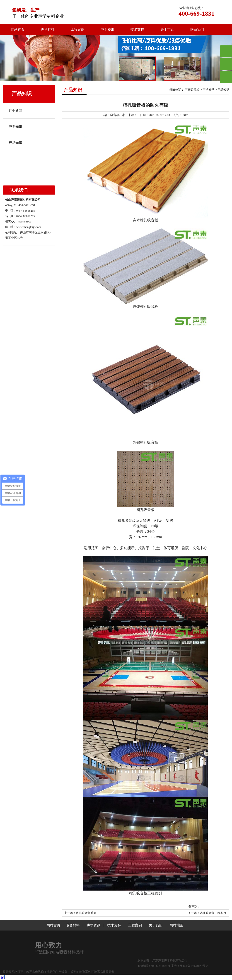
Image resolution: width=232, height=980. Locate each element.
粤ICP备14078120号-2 (194, 966)
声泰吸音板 (192, 90)
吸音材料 (73, 925)
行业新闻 (15, 111)
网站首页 (18, 30)
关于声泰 (167, 30)
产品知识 (15, 143)
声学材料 (48, 30)
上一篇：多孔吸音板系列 (80, 913)
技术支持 (137, 30)
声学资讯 (107, 30)
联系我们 (197, 30)
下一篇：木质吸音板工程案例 (207, 913)
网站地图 (176, 925)
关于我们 (156, 925)
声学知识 (15, 127)
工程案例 (77, 30)
